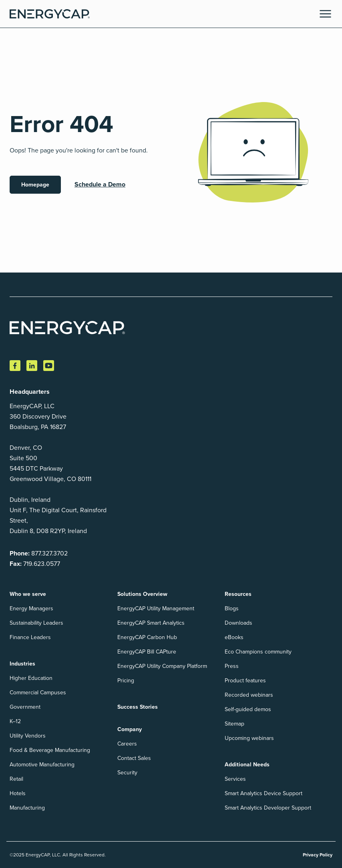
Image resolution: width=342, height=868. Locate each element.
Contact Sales (134, 758)
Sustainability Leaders (36, 623)
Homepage (35, 185)
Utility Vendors (28, 736)
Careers (127, 744)
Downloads (238, 623)
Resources (238, 594)
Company (130, 729)
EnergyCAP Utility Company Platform (162, 666)
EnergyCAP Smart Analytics (151, 623)
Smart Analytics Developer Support (268, 808)
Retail (16, 779)
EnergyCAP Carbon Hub (147, 637)
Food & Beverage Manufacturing (50, 750)
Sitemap (234, 724)
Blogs (232, 608)
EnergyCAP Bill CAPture (147, 652)
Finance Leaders (30, 637)
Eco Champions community (258, 652)
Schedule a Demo (100, 184)
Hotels (18, 793)
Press (232, 666)
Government (25, 707)
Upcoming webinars (249, 738)
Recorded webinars (249, 695)
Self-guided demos (248, 709)
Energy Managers (31, 608)
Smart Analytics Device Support (264, 793)
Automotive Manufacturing (42, 765)
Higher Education (31, 678)
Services (235, 779)
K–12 (15, 721)
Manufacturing (27, 808)
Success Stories (138, 707)
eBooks (234, 637)
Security (127, 773)
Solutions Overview (142, 594)
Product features (245, 681)
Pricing (126, 681)
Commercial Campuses (38, 693)
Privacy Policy (318, 855)
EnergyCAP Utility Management (156, 608)
